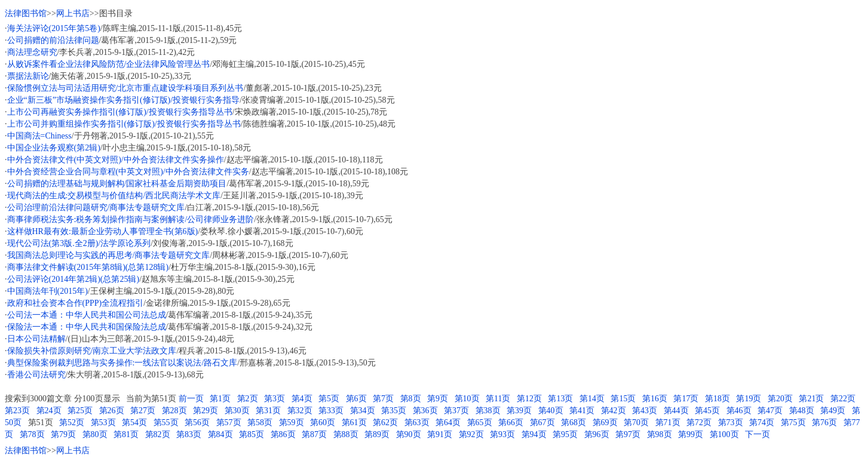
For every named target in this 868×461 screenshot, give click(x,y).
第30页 (237, 411)
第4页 (302, 399)
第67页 (542, 422)
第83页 (189, 434)
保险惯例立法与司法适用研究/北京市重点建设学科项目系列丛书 (125, 88)
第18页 (717, 399)
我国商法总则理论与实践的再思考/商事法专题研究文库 (109, 255)
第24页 (49, 411)
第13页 (560, 399)
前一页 (191, 399)
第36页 (425, 411)
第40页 (551, 411)
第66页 (511, 422)
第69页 (605, 422)
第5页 (329, 399)
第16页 (655, 399)
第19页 (749, 399)
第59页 (292, 422)
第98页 (660, 434)
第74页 (762, 422)
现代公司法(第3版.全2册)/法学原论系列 (79, 243)
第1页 (220, 399)
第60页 (323, 422)
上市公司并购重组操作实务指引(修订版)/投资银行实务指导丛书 (124, 124)
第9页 (438, 399)
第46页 (739, 411)
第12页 (529, 399)
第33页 (331, 411)
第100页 (724, 434)
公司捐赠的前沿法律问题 (53, 40)
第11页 (498, 399)
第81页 (126, 434)
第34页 (363, 411)
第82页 (158, 434)
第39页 (519, 411)
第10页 (467, 399)
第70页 (636, 422)
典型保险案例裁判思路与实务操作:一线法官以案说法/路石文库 (122, 363)
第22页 (843, 399)
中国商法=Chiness (39, 136)
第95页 (565, 434)
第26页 (112, 411)
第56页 (197, 422)
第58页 (260, 422)
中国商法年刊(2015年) (47, 291)
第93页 (502, 434)
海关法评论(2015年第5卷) (54, 28)
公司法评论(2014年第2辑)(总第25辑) (73, 279)
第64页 (448, 422)
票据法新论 (28, 76)
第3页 (274, 399)
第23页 (17, 411)
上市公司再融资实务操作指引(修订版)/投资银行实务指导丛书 (120, 112)
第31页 (268, 411)
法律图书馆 (26, 13)
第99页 (691, 434)
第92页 (471, 434)
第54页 (134, 422)
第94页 (534, 434)
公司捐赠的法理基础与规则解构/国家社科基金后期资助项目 (117, 184)
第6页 (356, 399)
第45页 (707, 411)
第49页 (833, 411)
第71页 (668, 422)
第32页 (300, 411)
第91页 (440, 434)
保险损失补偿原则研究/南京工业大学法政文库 (92, 351)
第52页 (72, 422)
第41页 (582, 411)
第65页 (480, 422)
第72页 (699, 422)
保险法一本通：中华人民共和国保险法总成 (87, 327)
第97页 (628, 434)
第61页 (354, 422)
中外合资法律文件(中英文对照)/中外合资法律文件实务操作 (116, 160)
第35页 (394, 411)
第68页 (573, 422)
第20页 (780, 399)
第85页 (251, 434)
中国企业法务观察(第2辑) (54, 148)
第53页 (103, 422)
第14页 (592, 399)
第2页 (248, 399)
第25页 (80, 411)
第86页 (283, 434)
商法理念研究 (32, 52)
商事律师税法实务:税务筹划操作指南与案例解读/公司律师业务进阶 (131, 219)
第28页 (174, 411)
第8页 (411, 399)
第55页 (166, 422)
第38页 (488, 411)
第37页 (456, 411)
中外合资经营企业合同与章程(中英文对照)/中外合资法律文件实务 (128, 172)
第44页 (676, 411)
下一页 (757, 434)
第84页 (220, 434)
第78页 (32, 434)
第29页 (206, 411)
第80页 (95, 434)
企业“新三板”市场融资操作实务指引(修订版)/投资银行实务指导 (124, 100)
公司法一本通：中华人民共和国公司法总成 (87, 315)
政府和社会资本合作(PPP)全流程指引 (76, 303)
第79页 (63, 434)
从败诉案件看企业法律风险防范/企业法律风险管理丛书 (109, 64)
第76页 (824, 422)
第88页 (346, 434)
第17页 (686, 399)
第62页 (385, 422)
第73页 (731, 422)
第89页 (377, 434)
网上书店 (73, 13)
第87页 (314, 434)
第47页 (770, 411)
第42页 (614, 411)
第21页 (811, 399)
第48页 (802, 411)
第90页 (409, 434)
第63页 (417, 422)
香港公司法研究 (36, 375)
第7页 (383, 399)
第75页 (793, 422)
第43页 (645, 411)
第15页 (623, 399)
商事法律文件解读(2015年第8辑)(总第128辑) (88, 267)
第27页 (143, 411)
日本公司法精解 (36, 339)
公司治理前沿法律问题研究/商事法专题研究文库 (96, 208)
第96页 (597, 434)
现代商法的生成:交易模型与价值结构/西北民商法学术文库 (114, 196)
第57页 (229, 422)
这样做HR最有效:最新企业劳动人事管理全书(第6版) (103, 231)
